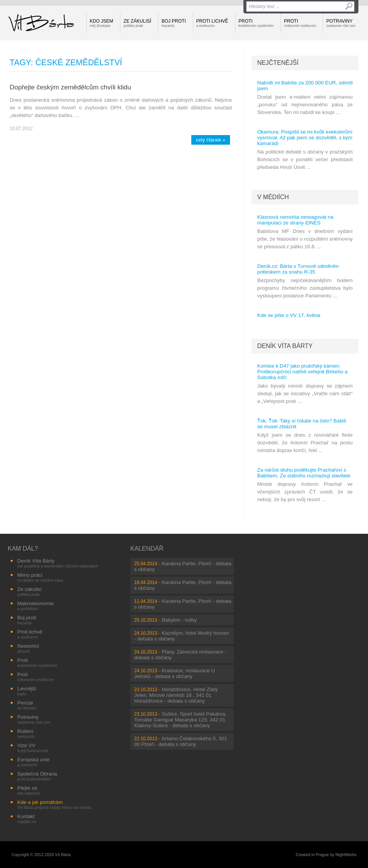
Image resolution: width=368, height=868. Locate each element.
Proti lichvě (212, 23)
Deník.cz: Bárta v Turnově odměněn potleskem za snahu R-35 (298, 269)
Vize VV (33, 748)
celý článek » (211, 140)
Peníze (27, 705)
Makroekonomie (35, 606)
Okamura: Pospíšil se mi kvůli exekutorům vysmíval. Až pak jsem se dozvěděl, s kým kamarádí (305, 138)
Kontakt (27, 819)
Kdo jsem (101, 23)
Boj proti (173, 23)
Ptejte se (29, 790)
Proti (256, 23)
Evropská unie (33, 762)
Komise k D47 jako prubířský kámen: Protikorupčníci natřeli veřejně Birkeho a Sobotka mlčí (302, 372)
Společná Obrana (37, 776)
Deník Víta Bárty (285, 346)
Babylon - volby (179, 620)
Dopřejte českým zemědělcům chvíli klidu (70, 87)
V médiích (273, 197)
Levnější (27, 691)
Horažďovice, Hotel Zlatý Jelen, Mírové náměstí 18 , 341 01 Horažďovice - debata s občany (176, 695)
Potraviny (341, 23)
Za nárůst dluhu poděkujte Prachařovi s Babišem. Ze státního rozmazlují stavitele (304, 473)
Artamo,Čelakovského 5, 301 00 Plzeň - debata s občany (181, 741)
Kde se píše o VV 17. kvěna (289, 315)
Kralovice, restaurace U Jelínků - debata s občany (174, 673)
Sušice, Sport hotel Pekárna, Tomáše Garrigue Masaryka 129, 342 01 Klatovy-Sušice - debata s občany (180, 720)
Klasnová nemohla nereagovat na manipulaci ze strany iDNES (295, 220)
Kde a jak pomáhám (54, 804)
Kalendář (147, 549)
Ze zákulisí (137, 23)
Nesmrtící (28, 648)
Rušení (26, 734)
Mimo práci (40, 577)
